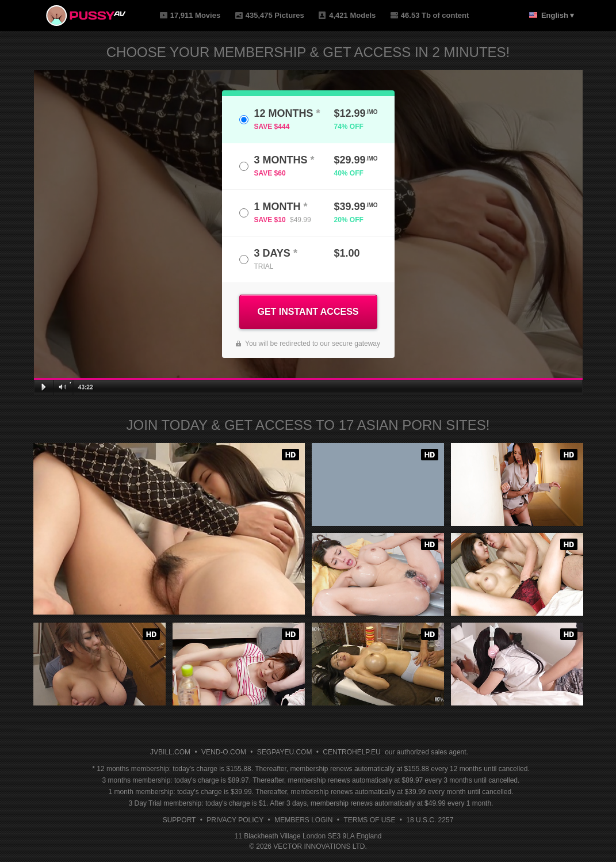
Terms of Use (369, 820)
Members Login (303, 820)
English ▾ (558, 15)
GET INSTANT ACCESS (308, 312)
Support (179, 820)
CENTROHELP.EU (351, 752)
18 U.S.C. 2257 (430, 820)
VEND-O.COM (224, 752)
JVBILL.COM (170, 752)
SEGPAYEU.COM (285, 752)
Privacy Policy (235, 820)
